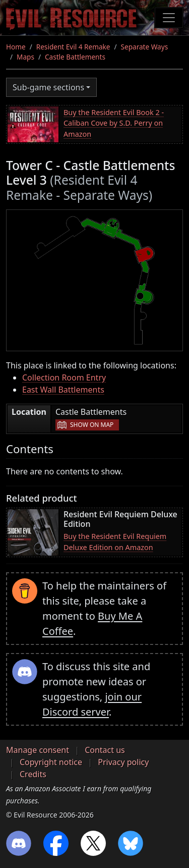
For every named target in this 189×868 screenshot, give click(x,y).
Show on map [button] (92, 425)
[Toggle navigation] (169, 18)
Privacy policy (123, 762)
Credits (33, 774)
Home (16, 47)
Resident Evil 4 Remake (73, 47)
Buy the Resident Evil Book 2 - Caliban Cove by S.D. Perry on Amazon (114, 123)
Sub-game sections (48, 87)
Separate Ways (145, 47)
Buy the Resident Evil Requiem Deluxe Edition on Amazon (115, 542)
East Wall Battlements (63, 390)
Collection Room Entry (64, 377)
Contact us (105, 750)
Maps (25, 57)
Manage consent (38, 750)
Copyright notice (51, 762)
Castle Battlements (75, 57)
